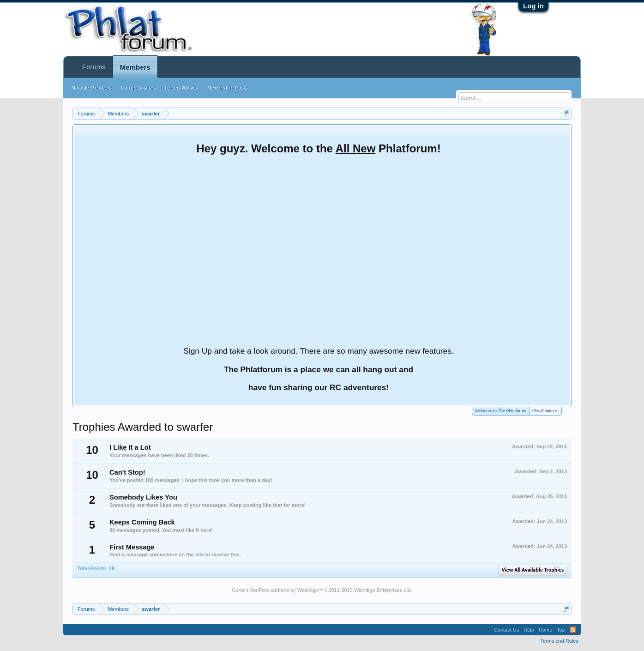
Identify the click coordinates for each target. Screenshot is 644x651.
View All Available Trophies (533, 570)
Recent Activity (181, 88)
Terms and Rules (559, 641)
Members (135, 67)
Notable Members (92, 88)
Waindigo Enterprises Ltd (382, 590)
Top (561, 630)
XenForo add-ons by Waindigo (284, 590)
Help (529, 630)
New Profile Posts (228, 88)
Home (545, 630)
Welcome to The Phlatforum (501, 410)
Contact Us (506, 630)
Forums (94, 67)
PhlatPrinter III (545, 411)
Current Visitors (138, 88)
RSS (573, 630)
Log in (533, 6)
